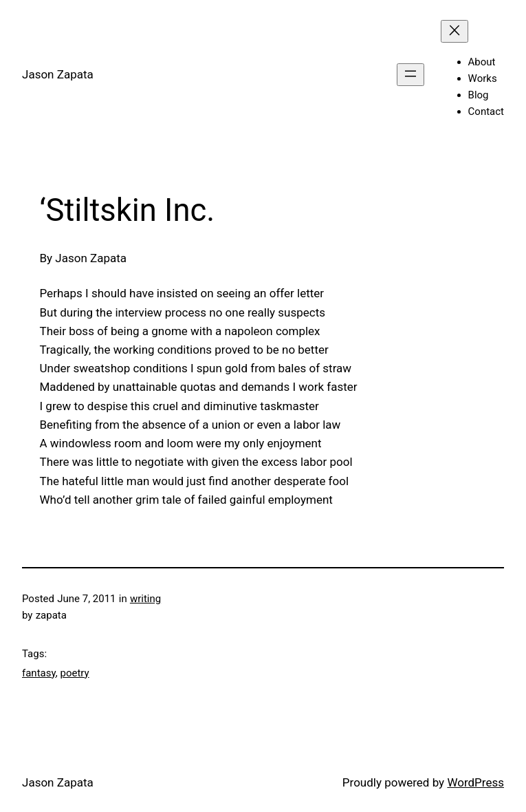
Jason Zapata (58, 74)
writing (145, 599)
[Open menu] (410, 75)
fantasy (39, 673)
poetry (74, 673)
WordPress (475, 782)
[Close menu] (454, 31)
